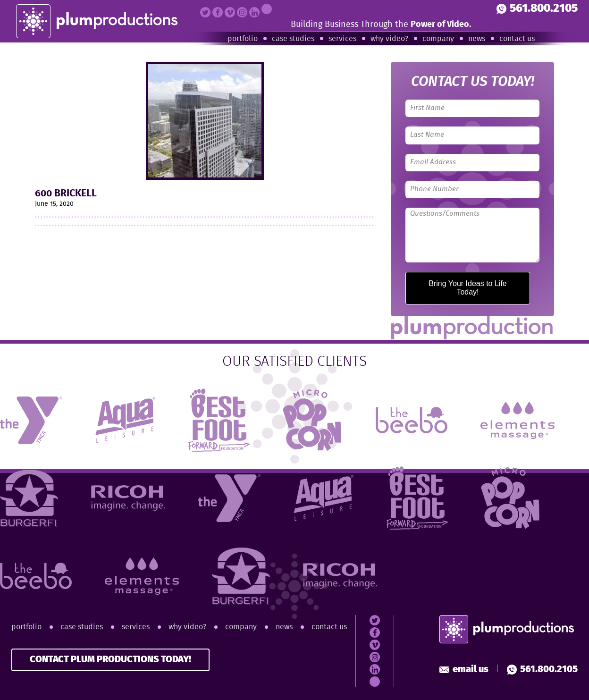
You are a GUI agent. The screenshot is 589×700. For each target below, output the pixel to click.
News (477, 39)
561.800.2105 (537, 9)
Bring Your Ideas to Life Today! (467, 288)
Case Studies (293, 39)
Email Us (464, 670)
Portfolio (243, 39)
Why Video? (389, 39)
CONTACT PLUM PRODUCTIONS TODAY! (110, 660)
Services (342, 39)
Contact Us (517, 39)
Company (438, 39)
